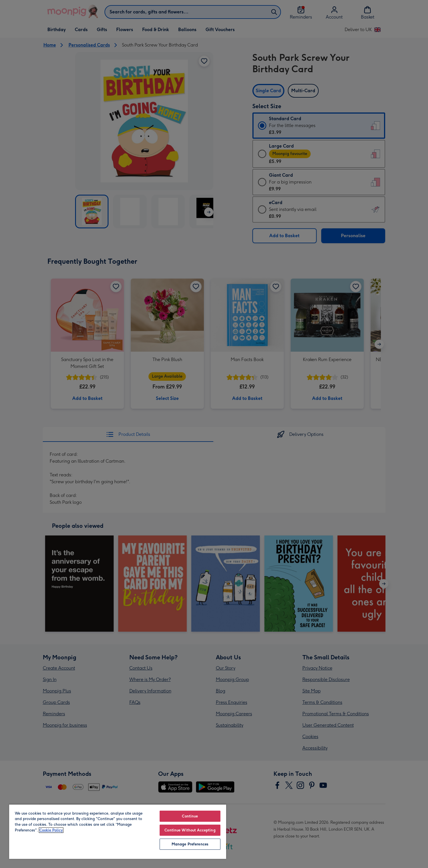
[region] (118, 831)
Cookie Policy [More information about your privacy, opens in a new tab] (51, 830)
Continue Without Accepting (190, 830)
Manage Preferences (190, 844)
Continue (190, 816)
